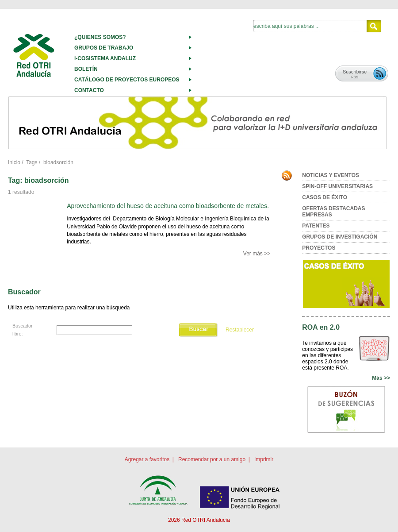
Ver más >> (257, 254)
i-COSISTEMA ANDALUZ (105, 58)
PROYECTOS (319, 248)
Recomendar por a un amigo (212, 459)
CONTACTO (89, 90)
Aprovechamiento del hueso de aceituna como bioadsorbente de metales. (168, 206)
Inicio (14, 162)
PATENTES (316, 226)
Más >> (381, 378)
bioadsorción (58, 162)
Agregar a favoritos (147, 459)
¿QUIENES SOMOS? (100, 37)
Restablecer (240, 330)
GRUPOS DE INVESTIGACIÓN (340, 237)
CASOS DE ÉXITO (325, 197)
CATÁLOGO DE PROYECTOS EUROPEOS (127, 80)
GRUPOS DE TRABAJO (104, 48)
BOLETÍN (86, 69)
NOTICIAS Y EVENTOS (331, 175)
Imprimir (264, 459)
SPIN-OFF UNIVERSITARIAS (337, 186)
